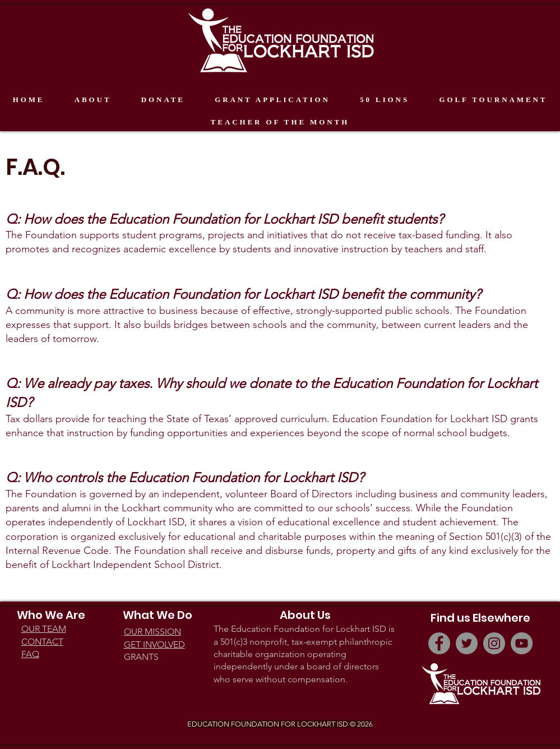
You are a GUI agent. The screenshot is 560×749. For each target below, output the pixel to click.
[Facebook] (439, 643)
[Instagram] (494, 643)
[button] (93, 100)
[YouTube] (522, 643)
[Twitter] (467, 643)
